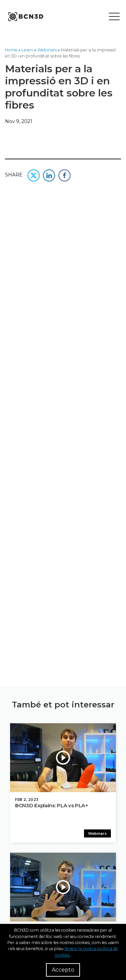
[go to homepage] (25, 17)
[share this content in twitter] (34, 175)
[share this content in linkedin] (49, 175)
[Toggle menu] (114, 17)
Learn (27, 50)
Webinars (47, 50)
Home (11, 50)
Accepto (63, 970)
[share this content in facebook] (65, 175)
